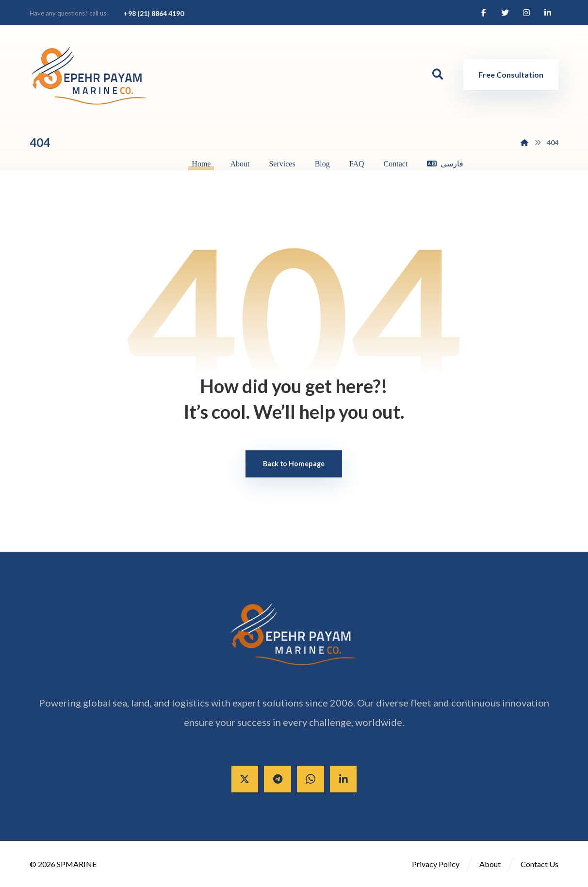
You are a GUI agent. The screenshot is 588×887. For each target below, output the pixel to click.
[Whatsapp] (310, 779)
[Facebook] (484, 13)
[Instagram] (526, 13)
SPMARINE (77, 864)
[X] (245, 779)
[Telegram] (278, 779)
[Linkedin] (548, 13)
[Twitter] (505, 13)
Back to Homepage (294, 464)
